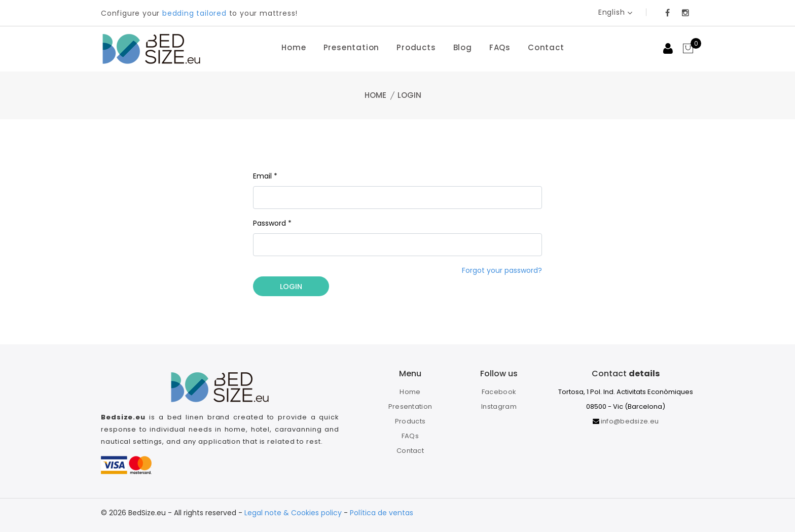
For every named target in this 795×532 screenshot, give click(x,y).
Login (291, 287)
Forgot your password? (502, 270)
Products (416, 47)
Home (294, 47)
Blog (463, 47)
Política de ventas (382, 513)
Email (265, 176)
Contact (546, 47)
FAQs (500, 47)
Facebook (499, 392)
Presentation (352, 47)
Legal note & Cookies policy (293, 513)
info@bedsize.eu (630, 421)
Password (272, 223)
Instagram (499, 406)
